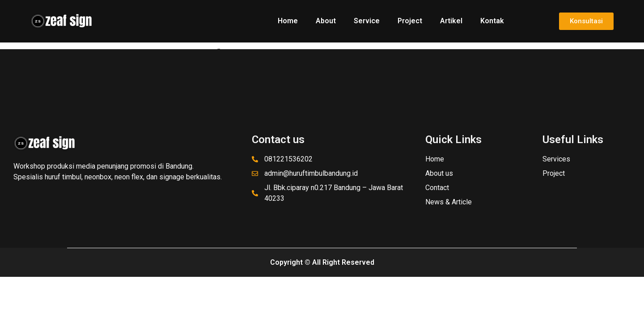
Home (288, 21)
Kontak (492, 21)
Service (367, 21)
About (326, 21)
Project (410, 21)
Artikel (451, 21)
